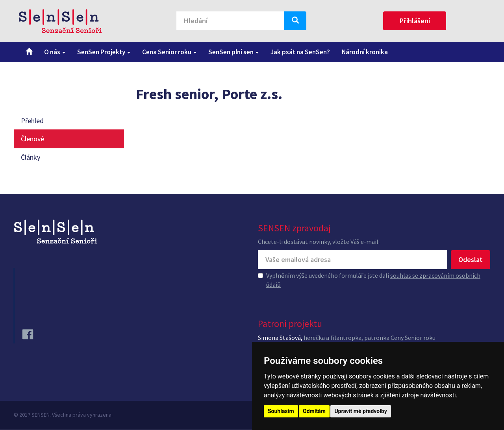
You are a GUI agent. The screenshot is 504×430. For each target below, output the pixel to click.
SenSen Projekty (104, 52)
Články (31, 157)
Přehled (32, 121)
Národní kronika (365, 52)
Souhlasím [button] (281, 411)
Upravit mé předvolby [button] (360, 411)
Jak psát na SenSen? (300, 52)
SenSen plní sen (233, 52)
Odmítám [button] (314, 411)
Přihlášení (415, 21)
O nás (55, 52)
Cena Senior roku (169, 52)
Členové (32, 139)
